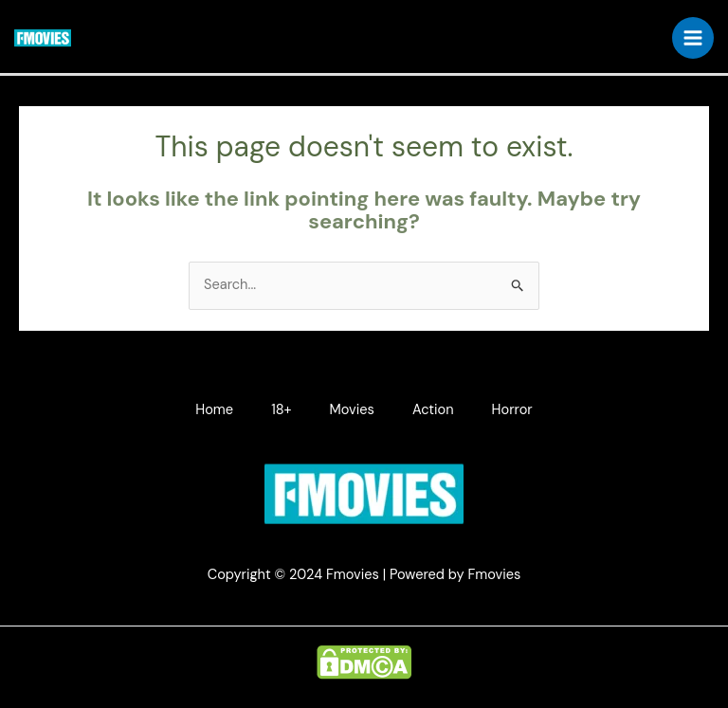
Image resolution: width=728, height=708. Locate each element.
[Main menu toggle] (693, 38)
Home (214, 410)
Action (433, 410)
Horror (512, 410)
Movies (352, 410)
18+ (281, 410)
